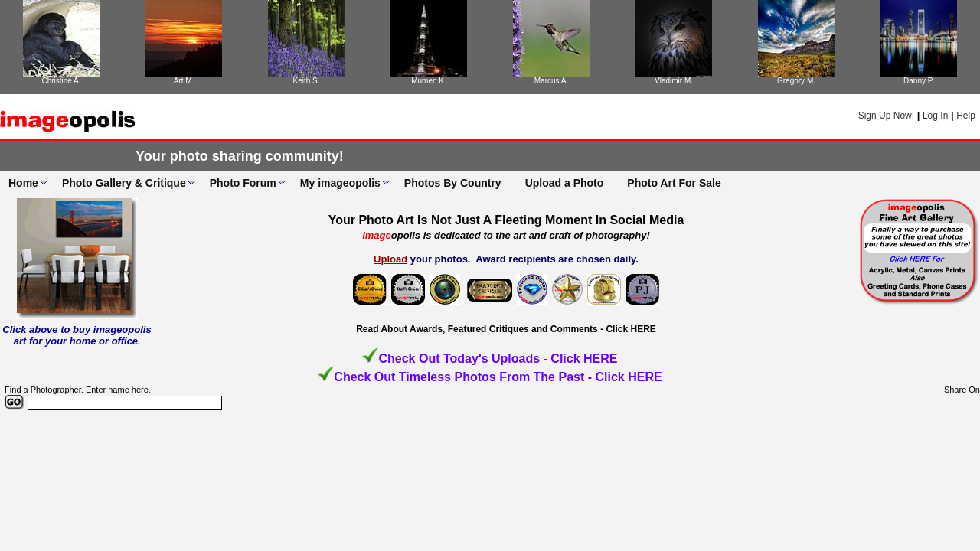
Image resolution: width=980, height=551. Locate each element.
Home (23, 183)
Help (966, 116)
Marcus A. (551, 81)
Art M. (184, 81)
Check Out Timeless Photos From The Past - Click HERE (498, 377)
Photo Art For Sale (674, 183)
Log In (935, 116)
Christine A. (61, 81)
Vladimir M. (674, 81)
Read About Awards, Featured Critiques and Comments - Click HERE (506, 329)
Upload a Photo (565, 183)
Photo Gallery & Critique (124, 183)
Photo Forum (243, 183)
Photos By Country (453, 183)
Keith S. (306, 81)
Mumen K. (429, 81)
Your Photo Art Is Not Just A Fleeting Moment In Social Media (506, 220)
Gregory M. (796, 81)
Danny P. (919, 81)
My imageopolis (340, 183)
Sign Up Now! (886, 116)
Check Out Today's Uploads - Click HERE (498, 359)
